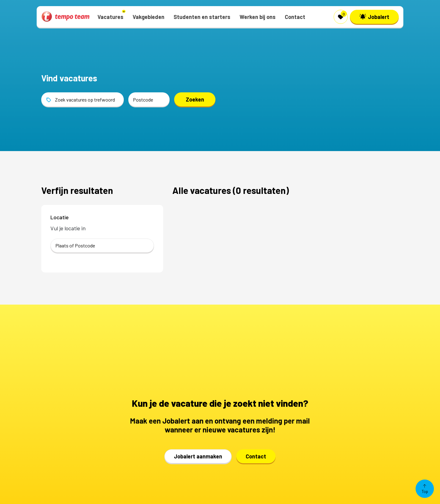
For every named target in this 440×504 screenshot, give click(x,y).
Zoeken (195, 99)
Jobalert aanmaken (198, 456)
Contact (256, 456)
